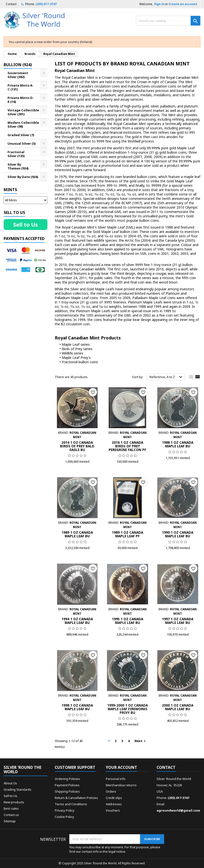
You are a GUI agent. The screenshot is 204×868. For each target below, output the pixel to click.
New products (14, 802)
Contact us (11, 815)
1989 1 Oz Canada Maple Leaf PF (128, 534)
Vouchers (113, 810)
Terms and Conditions (71, 804)
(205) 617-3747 (46, 4)
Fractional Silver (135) (16, 154)
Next (141, 741)
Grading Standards (18, 789)
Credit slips (114, 798)
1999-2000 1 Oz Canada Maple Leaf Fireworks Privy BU (128, 709)
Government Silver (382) (18, 75)
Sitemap (10, 821)
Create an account (183, 4)
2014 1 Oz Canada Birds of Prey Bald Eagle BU (77, 446)
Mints (10, 190)
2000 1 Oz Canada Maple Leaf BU (178, 707)
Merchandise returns (121, 785)
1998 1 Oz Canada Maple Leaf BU (77, 707)
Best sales (11, 808)
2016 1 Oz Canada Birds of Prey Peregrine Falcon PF (127, 446)
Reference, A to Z (167, 377)
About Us (10, 783)
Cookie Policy (64, 817)
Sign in (159, 4)
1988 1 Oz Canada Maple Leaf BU (178, 444)
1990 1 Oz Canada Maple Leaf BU (178, 534)
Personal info (116, 779)
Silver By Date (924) (23, 177)
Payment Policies (67, 785)
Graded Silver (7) (21, 135)
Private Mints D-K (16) (21, 100)
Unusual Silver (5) (22, 143)
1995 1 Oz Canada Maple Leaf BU (128, 621)
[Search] (168, 21)
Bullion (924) (18, 65)
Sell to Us (10, 796)
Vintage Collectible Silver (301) (23, 112)
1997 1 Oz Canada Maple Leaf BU (178, 621)
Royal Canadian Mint (75, 71)
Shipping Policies (67, 791)
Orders (111, 791)
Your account (121, 767)
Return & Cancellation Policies (76, 798)
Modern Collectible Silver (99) (23, 124)
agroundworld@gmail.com (178, 810)
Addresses (114, 804)
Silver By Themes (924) (18, 166)
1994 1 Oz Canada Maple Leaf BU (77, 621)
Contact (11, 4)
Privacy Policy (65, 810)
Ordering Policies (67, 779)
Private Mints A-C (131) (21, 87)
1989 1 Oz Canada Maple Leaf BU (77, 534)
